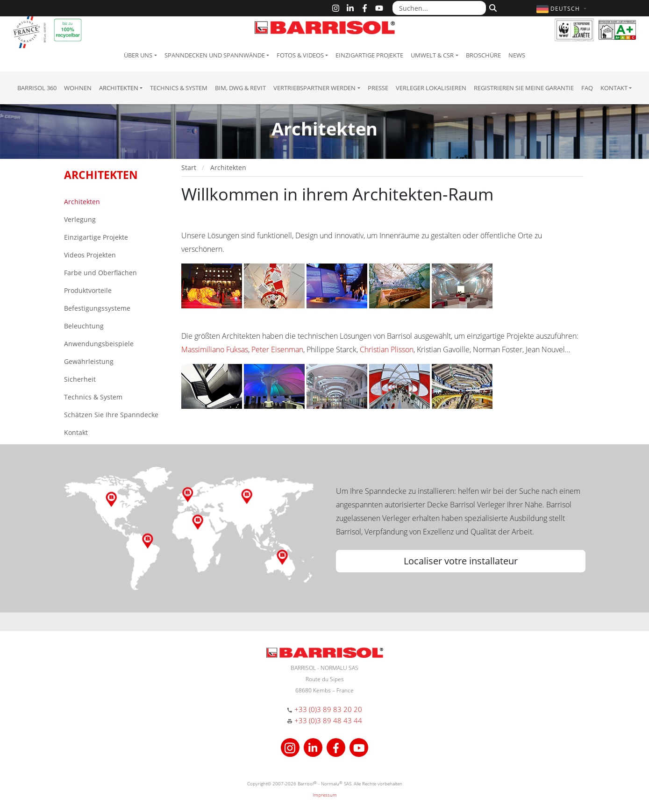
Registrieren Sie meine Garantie (524, 88)
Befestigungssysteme (97, 308)
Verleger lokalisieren (431, 88)
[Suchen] (492, 7)
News (517, 55)
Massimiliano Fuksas (215, 349)
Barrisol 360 (37, 88)
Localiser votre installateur (461, 561)
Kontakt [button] (614, 88)
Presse (378, 88)
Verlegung (80, 219)
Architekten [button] (119, 88)
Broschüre (483, 55)
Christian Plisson (387, 349)
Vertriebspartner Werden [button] (314, 88)
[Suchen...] (439, 8)
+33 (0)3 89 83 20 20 (328, 709)
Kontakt (76, 432)
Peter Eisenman (277, 349)
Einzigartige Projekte (369, 55)
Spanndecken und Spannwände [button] (215, 55)
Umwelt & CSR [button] (432, 55)
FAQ (587, 88)
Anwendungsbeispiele (99, 344)
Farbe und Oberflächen (100, 273)
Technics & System (179, 88)
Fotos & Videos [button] (300, 55)
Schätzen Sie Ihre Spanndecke (111, 415)
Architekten (82, 202)
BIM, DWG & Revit (240, 88)
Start (189, 167)
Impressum (325, 795)
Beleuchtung (84, 326)
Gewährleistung (89, 361)
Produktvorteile (88, 290)
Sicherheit (80, 379)
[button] (562, 9)
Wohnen (78, 88)
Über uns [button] (138, 55)
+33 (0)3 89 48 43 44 (328, 720)
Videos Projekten (90, 255)
